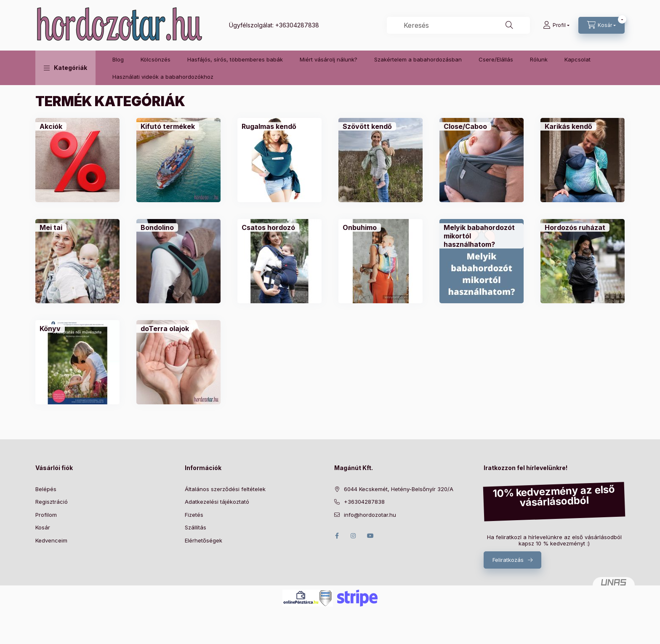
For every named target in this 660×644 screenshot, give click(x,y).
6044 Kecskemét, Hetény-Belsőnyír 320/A (399, 489)
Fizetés (194, 515)
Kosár (43, 527)
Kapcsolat (577, 59)
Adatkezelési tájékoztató (217, 502)
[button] (65, 68)
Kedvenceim (51, 540)
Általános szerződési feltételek (225, 489)
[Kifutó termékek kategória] (168, 126)
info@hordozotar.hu (370, 515)
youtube (370, 536)
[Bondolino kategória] (157, 227)
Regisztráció (52, 502)
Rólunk (539, 59)
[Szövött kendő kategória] (367, 126)
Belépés (46, 489)
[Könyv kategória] (50, 329)
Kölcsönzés (156, 59)
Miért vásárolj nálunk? (329, 59)
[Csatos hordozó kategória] (268, 227)
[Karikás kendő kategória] (568, 126)
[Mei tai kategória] (51, 227)
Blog (118, 59)
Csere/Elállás (496, 59)
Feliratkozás (508, 560)
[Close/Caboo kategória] (465, 126)
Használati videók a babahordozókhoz (163, 77)
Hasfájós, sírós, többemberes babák (235, 59)
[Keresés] (509, 25)
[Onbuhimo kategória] (360, 227)
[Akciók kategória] (51, 126)
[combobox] (458, 25)
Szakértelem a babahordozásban (418, 59)
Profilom (46, 515)
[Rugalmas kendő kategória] (269, 126)
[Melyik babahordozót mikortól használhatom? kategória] (482, 236)
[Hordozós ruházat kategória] (575, 227)
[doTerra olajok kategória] (165, 329)
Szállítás (196, 527)
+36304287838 (297, 25)
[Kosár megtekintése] (601, 25)
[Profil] (556, 25)
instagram (354, 536)
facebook (337, 536)
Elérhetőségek (204, 540)
